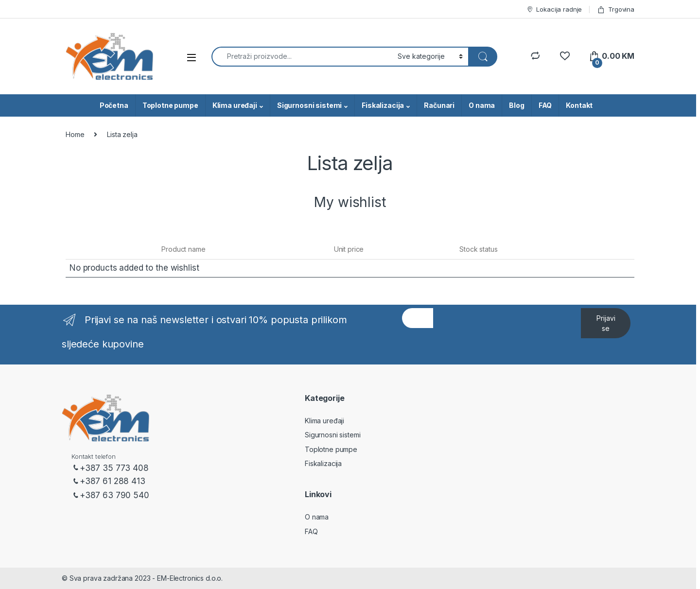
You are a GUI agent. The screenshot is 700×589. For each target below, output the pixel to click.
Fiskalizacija (383, 105)
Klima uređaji (235, 105)
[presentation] (507, 349)
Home (75, 134)
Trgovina (616, 9)
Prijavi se (606, 323)
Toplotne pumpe (170, 105)
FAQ (545, 105)
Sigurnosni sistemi (309, 105)
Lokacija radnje (554, 9)
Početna (114, 105)
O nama (482, 105)
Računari (439, 105)
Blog (516, 105)
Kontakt (579, 105)
